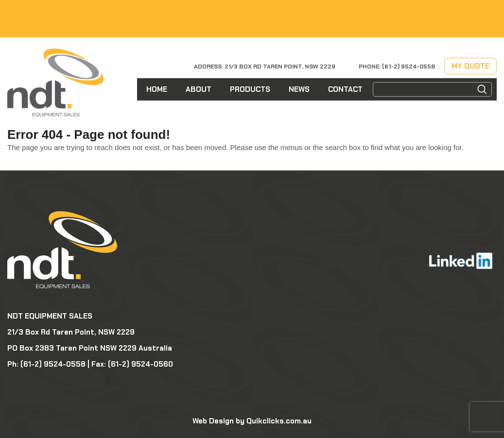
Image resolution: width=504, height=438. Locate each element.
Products (250, 89)
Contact (345, 89)
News (299, 89)
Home (157, 89)
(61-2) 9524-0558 (408, 67)
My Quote (470, 66)
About (199, 89)
